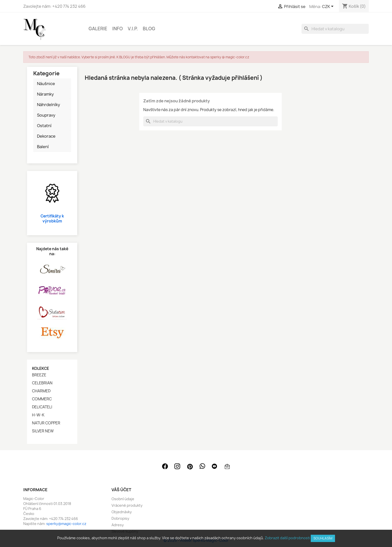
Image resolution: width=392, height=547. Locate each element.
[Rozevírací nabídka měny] (329, 7)
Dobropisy (120, 518)
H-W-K (38, 415)
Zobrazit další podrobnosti (287, 538)
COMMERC (42, 399)
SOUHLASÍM (323, 538)
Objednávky (122, 512)
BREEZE (39, 375)
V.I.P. (133, 29)
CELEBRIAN (42, 383)
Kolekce (40, 368)
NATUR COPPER (46, 423)
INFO (117, 29)
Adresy (118, 525)
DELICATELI (42, 407)
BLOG (149, 29)
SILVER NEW (43, 431)
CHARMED (41, 391)
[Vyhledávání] (335, 29)
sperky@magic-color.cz (66, 524)
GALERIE (98, 29)
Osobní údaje (123, 499)
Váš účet (121, 490)
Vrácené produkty (127, 505)
